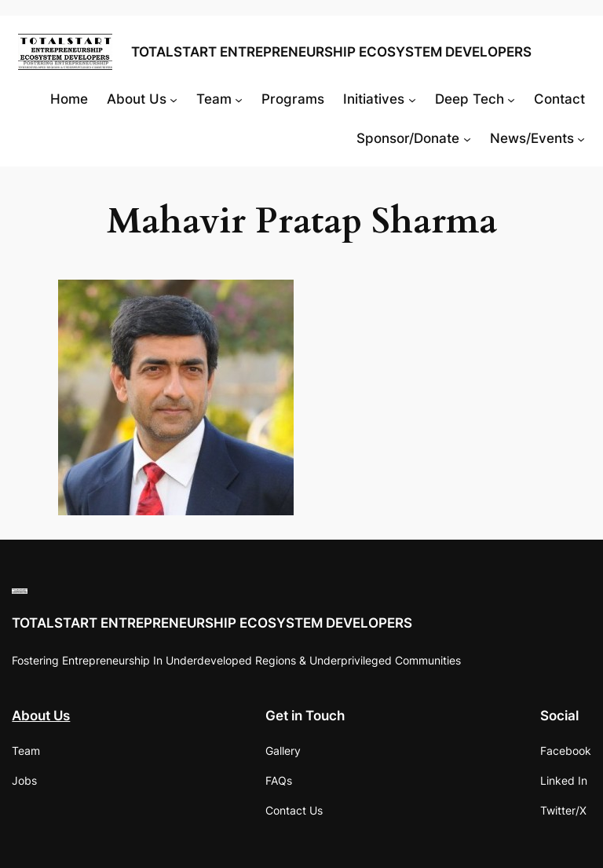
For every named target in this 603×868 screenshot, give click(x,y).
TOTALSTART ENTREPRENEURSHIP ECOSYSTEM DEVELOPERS (331, 52)
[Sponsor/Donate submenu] (467, 138)
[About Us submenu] (174, 99)
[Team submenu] (239, 99)
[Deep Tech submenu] (511, 99)
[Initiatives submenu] (412, 99)
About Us (41, 716)
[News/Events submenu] (581, 138)
